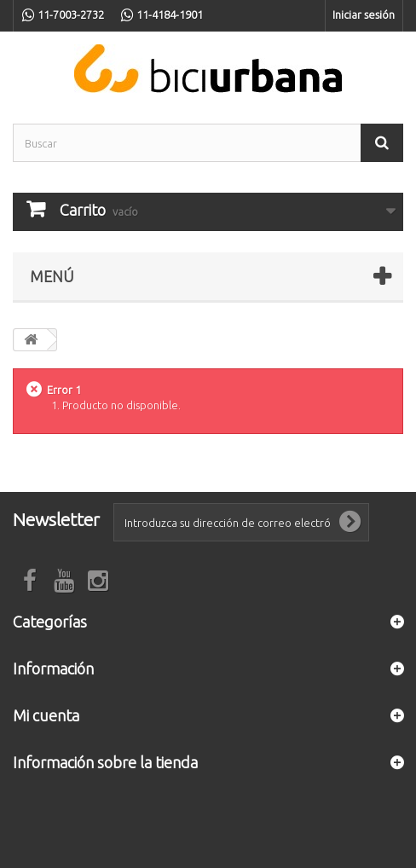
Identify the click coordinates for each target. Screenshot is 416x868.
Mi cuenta (46, 715)
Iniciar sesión (364, 14)
